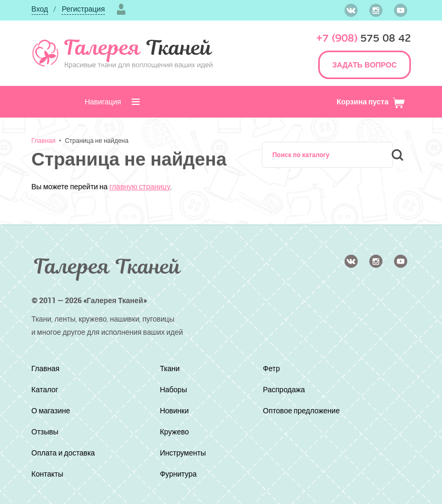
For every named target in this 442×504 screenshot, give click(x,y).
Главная (44, 140)
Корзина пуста (371, 101)
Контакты (50, 474)
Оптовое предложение (306, 411)
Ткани (171, 369)
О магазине (54, 411)
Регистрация (83, 9)
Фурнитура (181, 474)
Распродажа (286, 390)
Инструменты (186, 453)
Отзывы (47, 432)
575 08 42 (364, 38)
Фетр (272, 369)
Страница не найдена (97, 140)
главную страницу (140, 186)
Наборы (176, 390)
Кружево (177, 432)
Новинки (177, 411)
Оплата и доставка (68, 453)
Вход (40, 9)
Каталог (47, 390)
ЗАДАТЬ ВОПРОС (365, 65)
